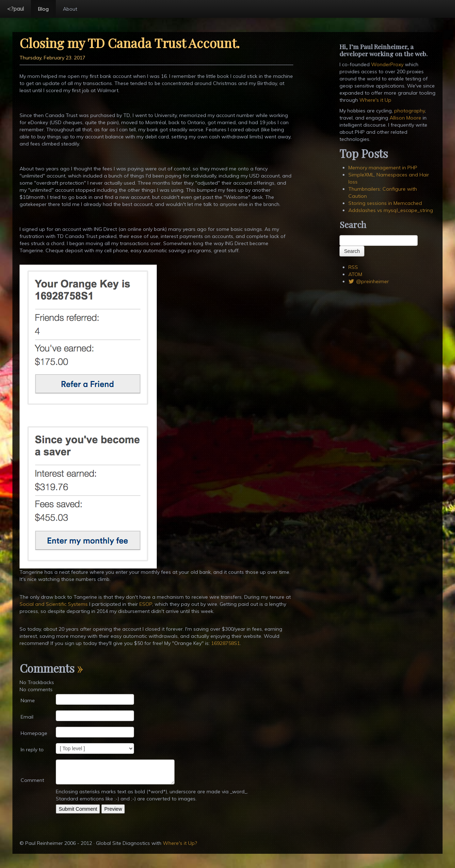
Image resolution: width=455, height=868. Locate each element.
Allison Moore (405, 118)
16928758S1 (226, 643)
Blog (43, 9)
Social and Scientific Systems (54, 604)
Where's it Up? (180, 843)
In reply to (32, 750)
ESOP (146, 604)
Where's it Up (375, 100)
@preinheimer (369, 281)
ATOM (355, 274)
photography (409, 111)
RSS (353, 267)
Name (28, 700)
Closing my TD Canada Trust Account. (130, 43)
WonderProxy (387, 64)
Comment (32, 780)
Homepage (34, 733)
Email (27, 717)
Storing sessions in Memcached (385, 203)
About (70, 9)
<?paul (15, 9)
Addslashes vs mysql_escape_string (391, 210)
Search (352, 251)
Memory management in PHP (383, 168)
